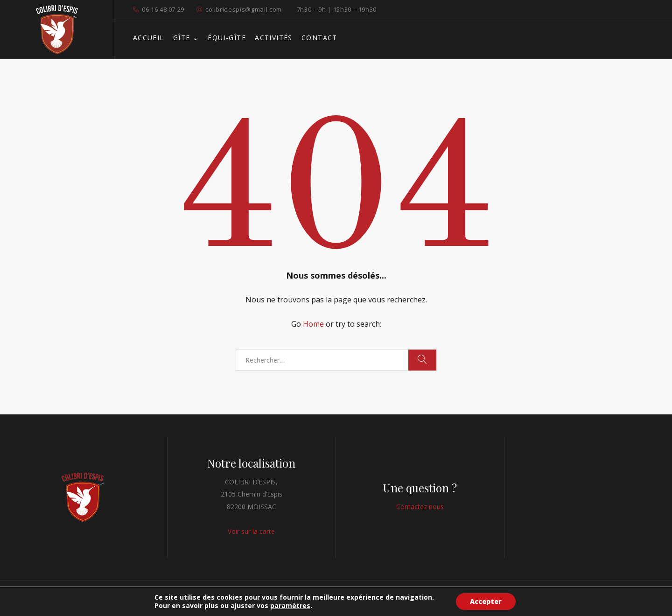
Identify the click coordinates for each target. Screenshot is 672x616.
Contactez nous (420, 507)
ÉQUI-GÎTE (227, 38)
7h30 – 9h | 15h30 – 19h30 (337, 9)
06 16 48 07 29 (163, 9)
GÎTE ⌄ (186, 38)
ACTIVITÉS (274, 38)
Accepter (486, 601)
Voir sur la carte (251, 531)
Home (313, 324)
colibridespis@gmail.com (244, 9)
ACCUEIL (149, 38)
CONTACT (319, 38)
